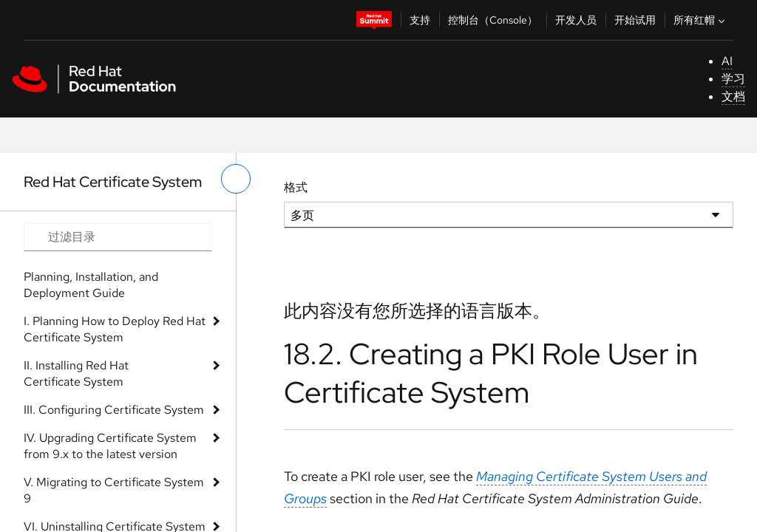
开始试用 (635, 20)
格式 (296, 187)
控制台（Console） (493, 20)
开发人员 (576, 20)
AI (727, 61)
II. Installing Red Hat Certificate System (76, 374)
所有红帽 (701, 20)
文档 (733, 96)
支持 (420, 20)
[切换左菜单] (236, 179)
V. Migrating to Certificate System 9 (114, 490)
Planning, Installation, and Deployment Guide (91, 285)
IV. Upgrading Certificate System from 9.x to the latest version (110, 446)
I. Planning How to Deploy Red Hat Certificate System (115, 329)
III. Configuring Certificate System (114, 410)
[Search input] (118, 237)
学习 (733, 79)
